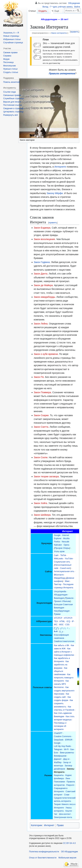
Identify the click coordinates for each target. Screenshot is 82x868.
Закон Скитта (41, 427)
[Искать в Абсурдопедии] (72, 17)
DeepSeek (59, 740)
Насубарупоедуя (62, 611)
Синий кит (65, 568)
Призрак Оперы (62, 548)
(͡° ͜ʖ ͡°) (56, 628)
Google (57, 535)
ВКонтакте (59, 575)
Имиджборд (60, 578)
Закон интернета (59, 33)
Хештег (69, 811)
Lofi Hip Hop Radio (62, 746)
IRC (56, 625)
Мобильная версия (67, 858)
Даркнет (58, 759)
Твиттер (58, 584)
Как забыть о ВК (62, 645)
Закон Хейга (40, 503)
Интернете (60, 167)
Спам (67, 795)
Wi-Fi (66, 749)
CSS (67, 625)
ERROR (69, 740)
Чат (56, 814)
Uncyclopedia (60, 592)
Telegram (58, 749)
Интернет (49, 825)
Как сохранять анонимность (63, 703)
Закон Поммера (42, 392)
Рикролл (70, 785)
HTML (62, 621)
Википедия (59, 598)
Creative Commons (63, 736)
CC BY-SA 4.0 (69, 843)
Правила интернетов (62, 73)
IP (73, 621)
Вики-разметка (67, 753)
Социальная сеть (62, 562)
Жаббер (58, 762)
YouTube (69, 559)
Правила (69, 598)
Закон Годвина (42, 262)
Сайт (56, 555)
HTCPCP (58, 618)
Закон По (39, 377)
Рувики (57, 614)
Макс (67, 581)
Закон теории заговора (46, 476)
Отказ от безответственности (43, 858)
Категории (37, 825)
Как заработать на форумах (61, 665)
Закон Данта (40, 274)
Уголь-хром (59, 551)
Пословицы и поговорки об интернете (60, 726)
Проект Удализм (62, 601)
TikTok (63, 555)
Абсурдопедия (61, 595)
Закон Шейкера (42, 515)
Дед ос (66, 759)
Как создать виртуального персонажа (64, 690)
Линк (68, 778)
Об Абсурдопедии (69, 852)
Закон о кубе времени (46, 354)
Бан (72, 749)
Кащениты (59, 775)
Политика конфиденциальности (44, 852)
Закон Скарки (41, 415)
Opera (66, 545)
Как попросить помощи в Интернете (64, 678)
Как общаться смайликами (61, 671)
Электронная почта (63, 817)
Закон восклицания (44, 239)
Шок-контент (65, 814)
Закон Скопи (41, 457)
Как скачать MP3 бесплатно (61, 684)
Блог (56, 753)
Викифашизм (60, 756)
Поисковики (59, 782)
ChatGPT (58, 733)
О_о (61, 632)
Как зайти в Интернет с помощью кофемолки (64, 652)
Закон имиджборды (44, 297)
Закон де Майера (43, 285)
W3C (61, 625)
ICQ (68, 621)
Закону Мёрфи (55, 193)
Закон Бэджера (42, 228)
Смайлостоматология (64, 641)
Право (60, 825)
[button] (10, 115)
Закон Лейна (41, 324)
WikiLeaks (59, 559)
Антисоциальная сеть (64, 571)
